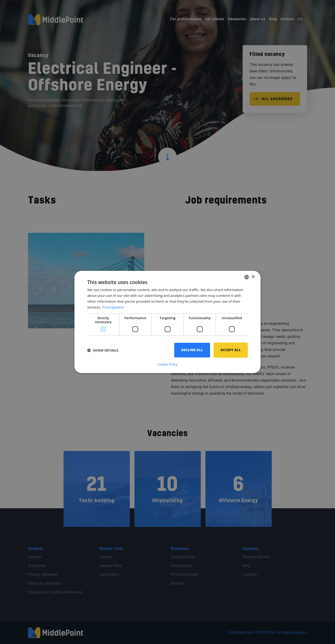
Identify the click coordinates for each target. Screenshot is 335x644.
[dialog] (167, 322)
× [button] (253, 277)
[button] (103, 350)
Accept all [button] (231, 350)
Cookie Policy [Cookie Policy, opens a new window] (167, 365)
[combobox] (247, 277)
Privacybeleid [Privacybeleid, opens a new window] (113, 307)
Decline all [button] (192, 350)
